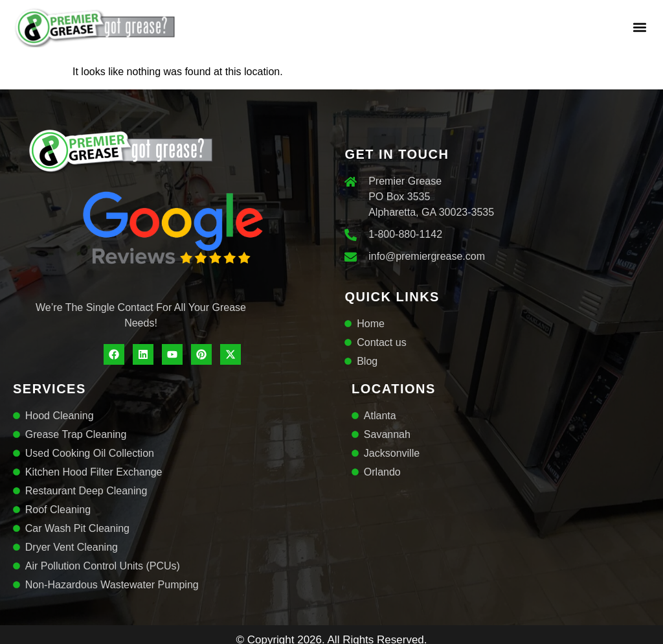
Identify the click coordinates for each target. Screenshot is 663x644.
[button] (639, 27)
